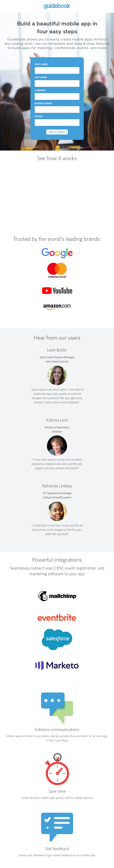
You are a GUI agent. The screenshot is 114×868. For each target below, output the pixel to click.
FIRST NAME (41, 64)
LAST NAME (41, 77)
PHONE (39, 116)
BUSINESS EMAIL (44, 103)
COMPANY (41, 90)
